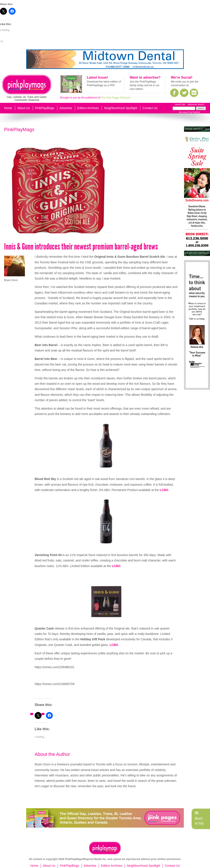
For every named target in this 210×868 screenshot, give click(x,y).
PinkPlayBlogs (45, 108)
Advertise (66, 108)
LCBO (164, 490)
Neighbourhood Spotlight (121, 108)
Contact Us (150, 108)
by (195, 112)
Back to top (199, 821)
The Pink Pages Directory (116, 98)
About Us (24, 108)
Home (8, 108)
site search (184, 112)
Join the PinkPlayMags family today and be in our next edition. (145, 85)
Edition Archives (88, 108)
